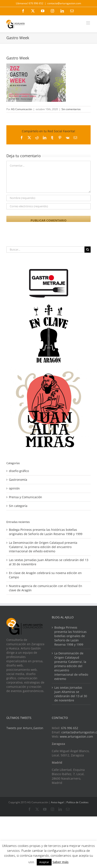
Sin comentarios (71, 109)
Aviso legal (57, 802)
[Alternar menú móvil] (88, 23)
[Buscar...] (45, 250)
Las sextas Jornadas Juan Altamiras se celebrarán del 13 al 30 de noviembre (71, 694)
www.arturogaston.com (76, 736)
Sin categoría (18, 506)
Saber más (60, 862)
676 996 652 (70, 728)
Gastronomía (18, 480)
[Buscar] (88, 250)
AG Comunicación (22, 109)
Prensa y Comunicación (25, 497)
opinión (14, 488)
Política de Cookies (77, 802)
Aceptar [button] (44, 862)
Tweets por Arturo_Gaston (25, 728)
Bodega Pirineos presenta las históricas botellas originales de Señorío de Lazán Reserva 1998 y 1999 (46, 532)
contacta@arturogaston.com (64, 3)
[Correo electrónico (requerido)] (48, 206)
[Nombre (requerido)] (48, 198)
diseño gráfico (19, 471)
